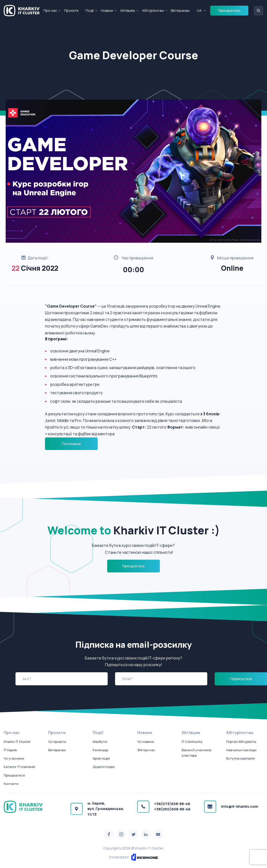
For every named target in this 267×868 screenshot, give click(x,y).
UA (199, 10)
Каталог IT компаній (19, 767)
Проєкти (71, 10)
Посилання (71, 444)
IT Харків (10, 750)
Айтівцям (128, 10)
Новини (107, 10)
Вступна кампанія (240, 758)
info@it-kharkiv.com (240, 806)
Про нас (50, 10)
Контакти (11, 784)
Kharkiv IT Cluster (17, 742)
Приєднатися (14, 775)
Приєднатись (229, 10)
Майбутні (100, 742)
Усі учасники (14, 758)
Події (90, 10)
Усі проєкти (57, 742)
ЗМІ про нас (146, 750)
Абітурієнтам (153, 10)
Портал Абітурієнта (241, 742)
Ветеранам (180, 10)
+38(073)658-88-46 (172, 804)
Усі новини (146, 742)
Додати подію (104, 767)
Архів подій (101, 758)
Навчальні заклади (241, 750)
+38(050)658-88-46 (172, 809)
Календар (100, 750)
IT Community (192, 742)
